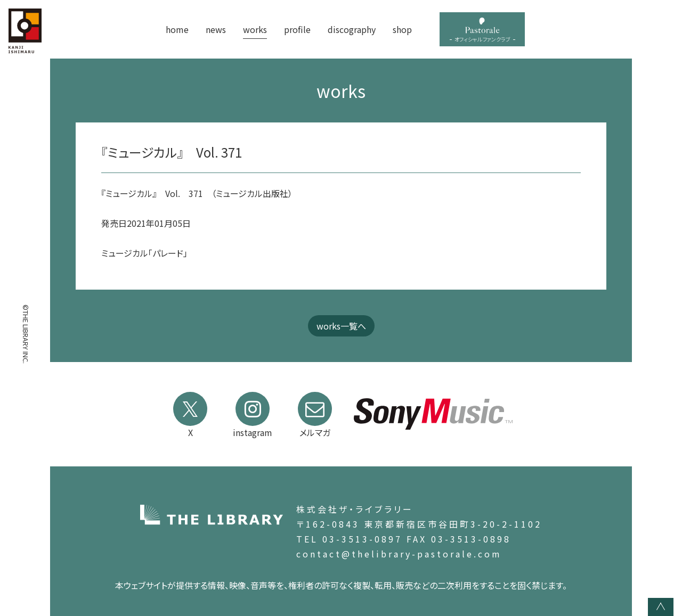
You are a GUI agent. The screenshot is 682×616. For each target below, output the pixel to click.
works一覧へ (341, 326)
